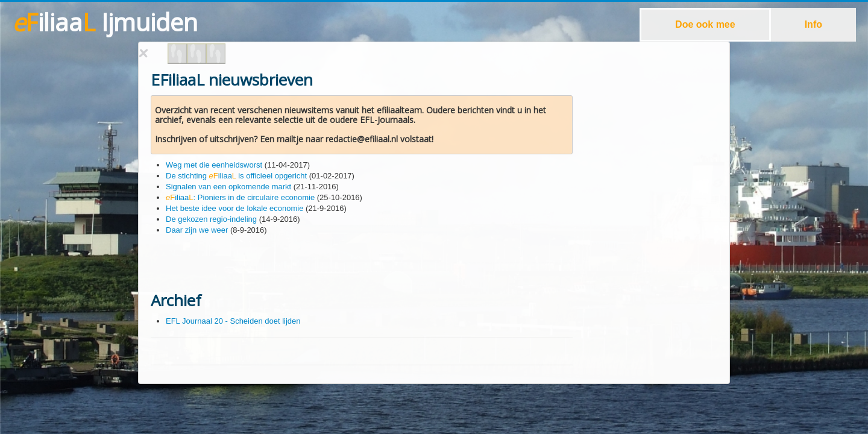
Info (813, 24)
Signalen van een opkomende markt (228, 187)
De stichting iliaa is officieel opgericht (236, 176)
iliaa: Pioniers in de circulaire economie (240, 197)
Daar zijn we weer (197, 230)
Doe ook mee (705, 24)
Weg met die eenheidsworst (214, 165)
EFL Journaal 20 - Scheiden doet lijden (233, 321)
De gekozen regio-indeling (211, 219)
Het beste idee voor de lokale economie (234, 208)
